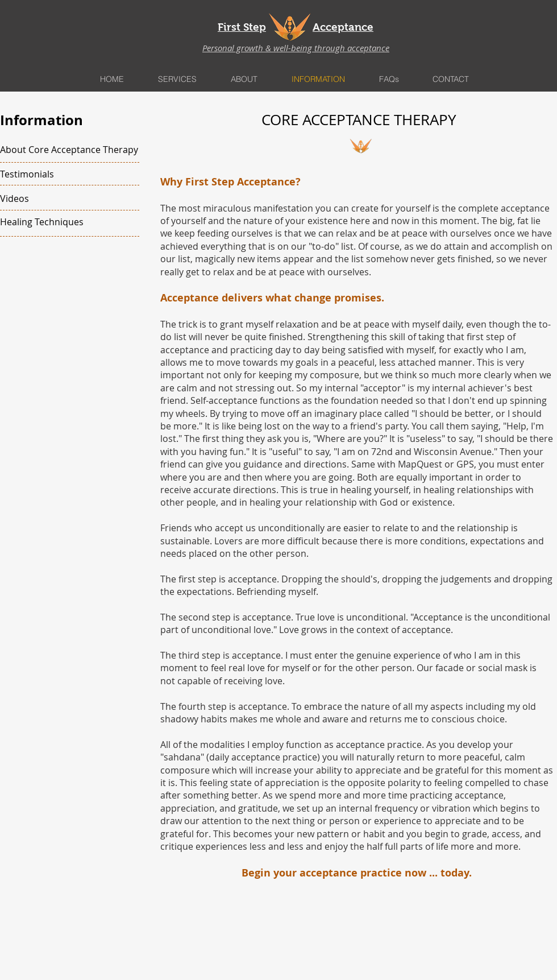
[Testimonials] (66, 174)
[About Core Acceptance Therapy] (69, 150)
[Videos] (66, 199)
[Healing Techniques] (65, 222)
